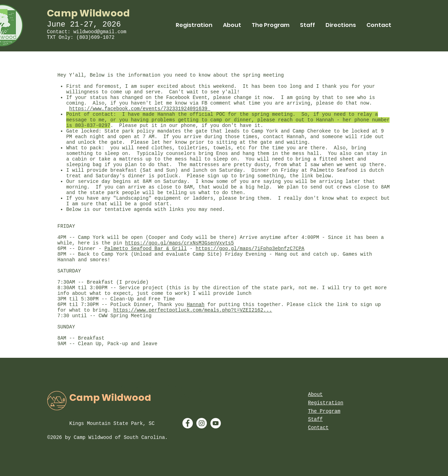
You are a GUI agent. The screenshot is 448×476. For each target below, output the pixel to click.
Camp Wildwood (89, 13)
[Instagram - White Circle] (202, 423)
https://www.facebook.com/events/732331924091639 (140, 109)
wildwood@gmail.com (100, 32)
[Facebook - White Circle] (188, 423)
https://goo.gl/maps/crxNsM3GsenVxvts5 (179, 243)
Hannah (196, 305)
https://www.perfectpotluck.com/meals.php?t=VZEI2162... (193, 310)
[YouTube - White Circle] (216, 423)
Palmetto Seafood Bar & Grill (145, 249)
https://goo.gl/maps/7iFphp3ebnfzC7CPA (250, 249)
